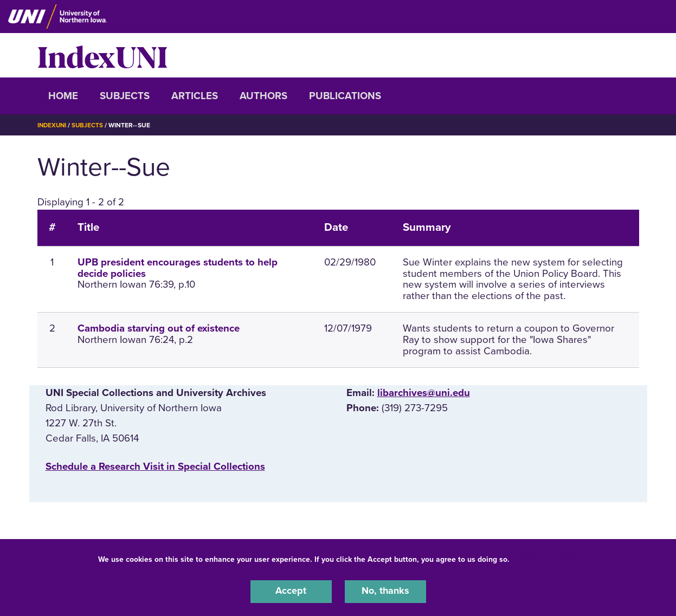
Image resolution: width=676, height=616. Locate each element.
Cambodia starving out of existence (159, 328)
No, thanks (385, 591)
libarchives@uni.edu (424, 393)
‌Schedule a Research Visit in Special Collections (155, 466)
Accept (291, 591)
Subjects (125, 96)
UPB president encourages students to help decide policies (178, 268)
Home (63, 96)
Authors (263, 96)
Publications (345, 96)
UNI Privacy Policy (546, 558)
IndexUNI (102, 55)
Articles (195, 96)
